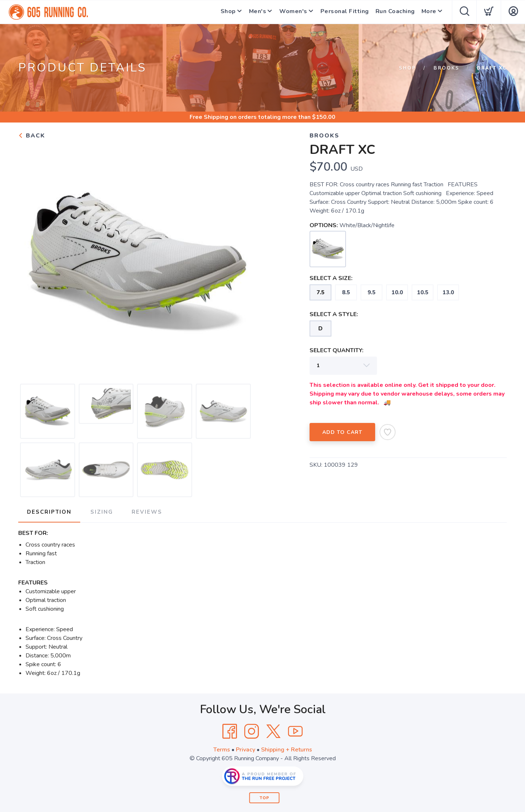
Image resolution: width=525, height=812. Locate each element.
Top (265, 798)
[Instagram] (252, 731)
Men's (253, 12)
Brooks (446, 68)
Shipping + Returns (287, 750)
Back (32, 136)
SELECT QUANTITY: (337, 350)
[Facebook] (230, 731)
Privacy (246, 750)
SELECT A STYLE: (334, 314)
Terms (222, 750)
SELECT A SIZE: (331, 278)
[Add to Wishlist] (388, 432)
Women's (291, 12)
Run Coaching (394, 12)
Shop (222, 12)
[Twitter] (273, 731)
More (427, 12)
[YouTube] (295, 731)
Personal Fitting (343, 12)
